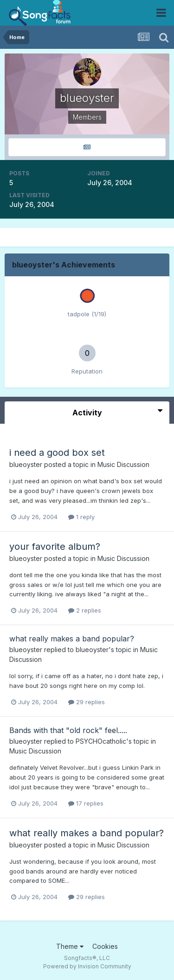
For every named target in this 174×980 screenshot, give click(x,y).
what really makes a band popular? (72, 639)
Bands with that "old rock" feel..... (68, 730)
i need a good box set (57, 453)
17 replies (86, 803)
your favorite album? (55, 547)
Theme (70, 946)
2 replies (85, 610)
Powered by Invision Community (87, 966)
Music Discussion (123, 464)
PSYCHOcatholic (101, 741)
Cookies (105, 946)
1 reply (81, 517)
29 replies (87, 702)
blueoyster (26, 464)
